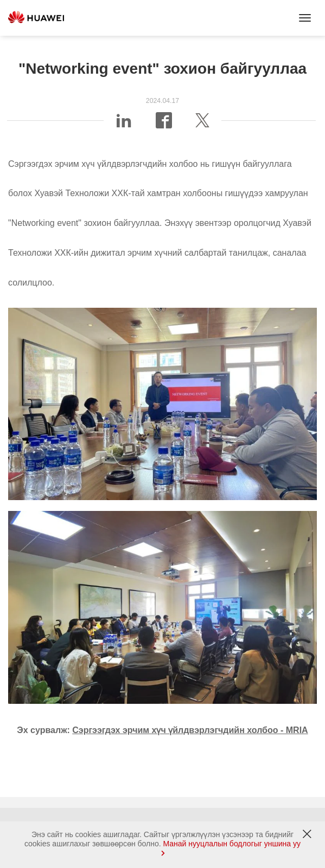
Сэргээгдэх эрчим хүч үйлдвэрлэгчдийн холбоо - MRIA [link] (190, 730)
